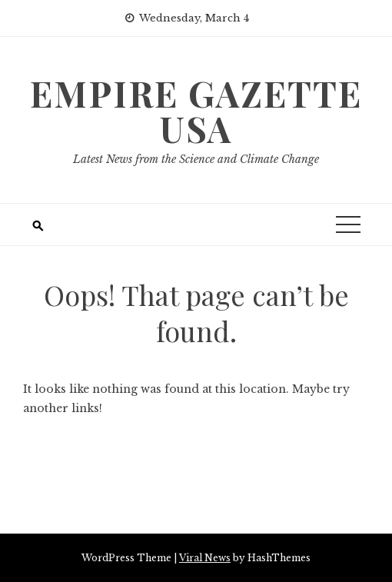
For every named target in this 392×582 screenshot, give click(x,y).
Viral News (205, 558)
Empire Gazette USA (196, 111)
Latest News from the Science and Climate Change (196, 159)
